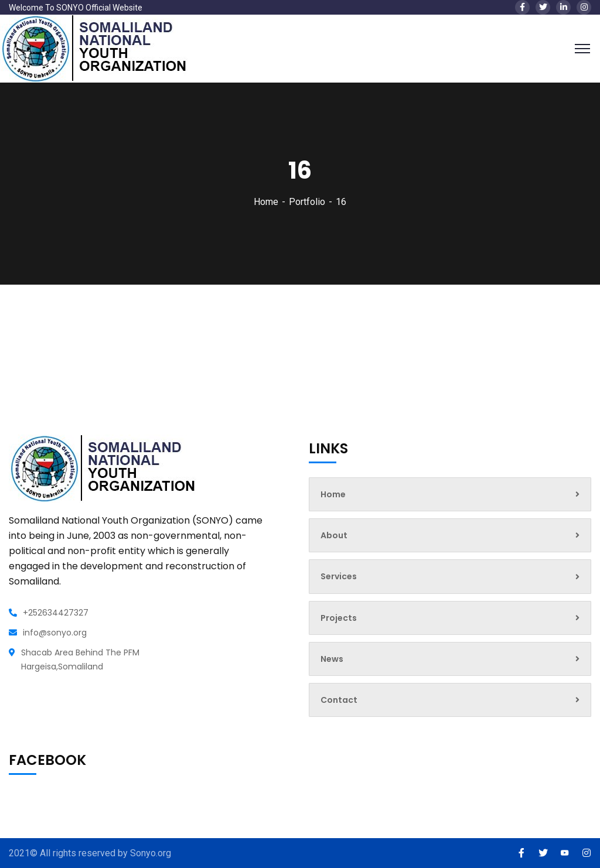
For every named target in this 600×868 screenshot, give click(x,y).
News (450, 659)
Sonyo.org (151, 853)
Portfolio (307, 202)
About (450, 535)
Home (266, 202)
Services (450, 576)
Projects (450, 618)
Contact (450, 700)
